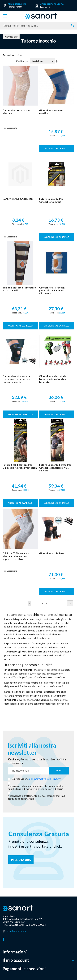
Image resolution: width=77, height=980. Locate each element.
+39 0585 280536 (15, 7)
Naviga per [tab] (11, 37)
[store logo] (41, 16)
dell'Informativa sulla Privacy (44, 779)
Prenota (44, 7)
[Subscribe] (59, 771)
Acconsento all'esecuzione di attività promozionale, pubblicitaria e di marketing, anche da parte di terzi (35, 787)
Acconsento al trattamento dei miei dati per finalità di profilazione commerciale (37, 797)
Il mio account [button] (16, 960)
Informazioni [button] (15, 952)
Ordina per (23, 61)
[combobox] (38, 26)
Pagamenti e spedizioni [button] (24, 969)
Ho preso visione (35, 779)
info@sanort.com (17, 931)
